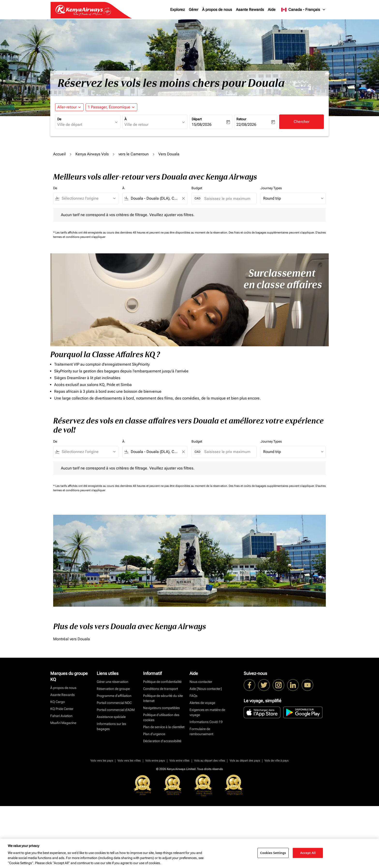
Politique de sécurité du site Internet (163, 698)
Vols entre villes (179, 761)
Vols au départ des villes (210, 761)
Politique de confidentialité (162, 682)
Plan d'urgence (154, 734)
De (59, 119)
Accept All (308, 853)
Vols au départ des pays (245, 761)
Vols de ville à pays (277, 761)
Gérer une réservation (113, 682)
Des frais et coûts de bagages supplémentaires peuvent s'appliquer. (272, 233)
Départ (197, 119)
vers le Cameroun (134, 154)
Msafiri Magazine (63, 723)
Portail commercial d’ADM (116, 710)
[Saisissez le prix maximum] (228, 199)
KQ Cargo (58, 702)
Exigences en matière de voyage (207, 712)
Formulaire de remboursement (201, 731)
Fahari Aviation (61, 716)
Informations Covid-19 (206, 722)
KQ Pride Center (62, 709)
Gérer (193, 10)
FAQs (193, 696)
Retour (241, 119)
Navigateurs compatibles (161, 708)
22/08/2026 (246, 125)
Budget (197, 188)
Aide (272, 10)
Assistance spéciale (111, 717)
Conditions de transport (160, 689)
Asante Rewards (250, 10)
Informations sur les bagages (111, 726)
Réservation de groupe (113, 689)
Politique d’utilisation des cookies (161, 717)
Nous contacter (201, 682)
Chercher (302, 122)
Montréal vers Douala (72, 639)
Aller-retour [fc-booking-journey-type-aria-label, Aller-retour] (67, 107)
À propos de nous (217, 10)
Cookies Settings (273, 853)
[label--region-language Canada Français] (304, 10)
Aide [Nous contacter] (206, 689)
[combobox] (85, 125)
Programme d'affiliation (114, 696)
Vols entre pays (155, 761)
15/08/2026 (202, 125)
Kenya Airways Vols (92, 154)
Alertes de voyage (202, 703)
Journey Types (271, 188)
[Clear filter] (183, 198)
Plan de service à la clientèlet (164, 727)
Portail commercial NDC (114, 703)
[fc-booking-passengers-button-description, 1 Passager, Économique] (109, 107)
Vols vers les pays (102, 761)
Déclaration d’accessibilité (162, 741)
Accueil (59, 154)
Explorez (178, 10)
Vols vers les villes (129, 761)
